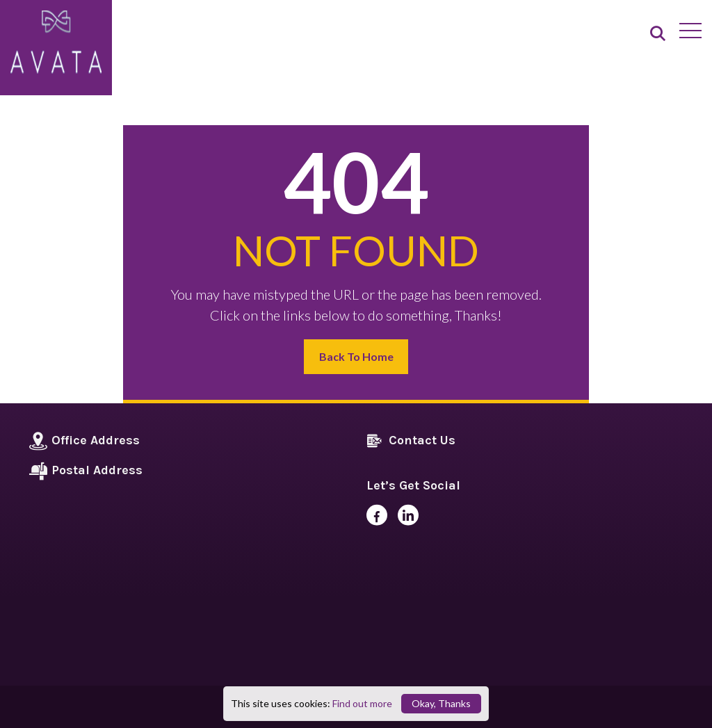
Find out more (362, 703)
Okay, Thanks (441, 703)
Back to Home (356, 356)
